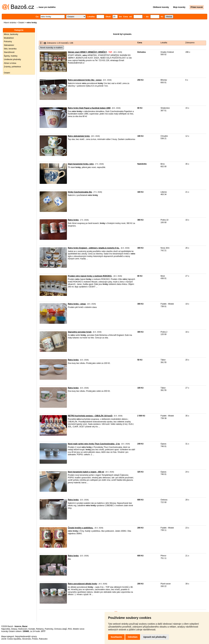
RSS (70, 629)
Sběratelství (9, 45)
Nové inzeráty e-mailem (51, 48)
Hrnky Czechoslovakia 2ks (80, 192)
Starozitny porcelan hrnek (80, 332)
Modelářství (9, 38)
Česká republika (14, 639)
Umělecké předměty (12, 59)
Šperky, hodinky (11, 56)
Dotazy (14, 629)
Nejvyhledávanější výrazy (26, 636)
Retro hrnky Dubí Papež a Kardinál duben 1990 (89, 108)
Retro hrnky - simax (77, 304)
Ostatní (21, 23)
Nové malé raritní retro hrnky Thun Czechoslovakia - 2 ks (94, 444)
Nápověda (6, 629)
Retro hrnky (73, 220)
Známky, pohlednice (12, 67)
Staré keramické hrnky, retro (81, 164)
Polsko (35, 639)
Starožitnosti (9, 52)
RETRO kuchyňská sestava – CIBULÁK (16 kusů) (90, 416)
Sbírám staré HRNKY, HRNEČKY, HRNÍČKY (87, 52)
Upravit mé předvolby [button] (155, 637)
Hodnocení (23, 629)
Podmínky (49, 629)
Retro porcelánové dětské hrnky (83, 584)
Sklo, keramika (10, 49)
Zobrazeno (190, 43)
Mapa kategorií (8, 636)
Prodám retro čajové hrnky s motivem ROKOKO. (90, 276)
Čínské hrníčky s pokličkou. (81, 528)
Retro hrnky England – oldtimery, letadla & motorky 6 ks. (94, 248)
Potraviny (8, 42)
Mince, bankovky (11, 34)
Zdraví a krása (10, 63)
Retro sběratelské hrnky (79, 136)
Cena (140, 43)
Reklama (40, 629)
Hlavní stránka (10, 23)
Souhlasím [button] (116, 637)
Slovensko (27, 639)
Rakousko (43, 639)
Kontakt (32, 629)
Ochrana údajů (61, 629)
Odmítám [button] (133, 637)
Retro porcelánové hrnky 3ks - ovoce (85, 80)
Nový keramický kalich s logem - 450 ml (86, 472)
